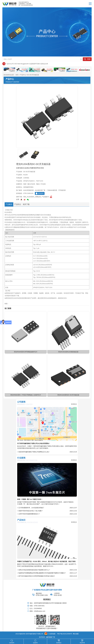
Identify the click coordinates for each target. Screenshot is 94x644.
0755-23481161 (28, 193)
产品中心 (23, 75)
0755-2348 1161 (42, 595)
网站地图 (76, 634)
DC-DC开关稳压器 (33, 75)
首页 (17, 75)
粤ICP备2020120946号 (65, 634)
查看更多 (74, 404)
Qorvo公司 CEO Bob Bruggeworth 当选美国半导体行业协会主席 (27, 64)
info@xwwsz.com (40, 611)
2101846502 (38, 608)
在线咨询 (41, 193)
